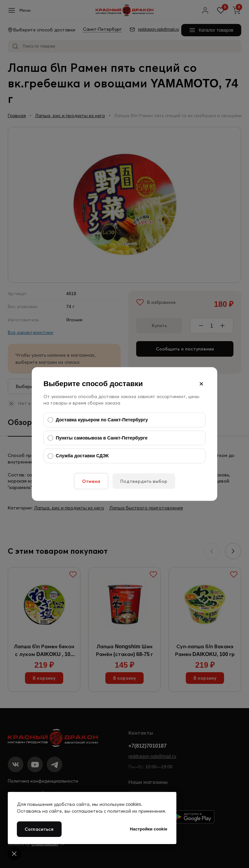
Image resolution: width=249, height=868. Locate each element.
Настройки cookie (149, 829)
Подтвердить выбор (144, 481)
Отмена (91, 481)
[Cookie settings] (14, 854)
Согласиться (39, 829)
